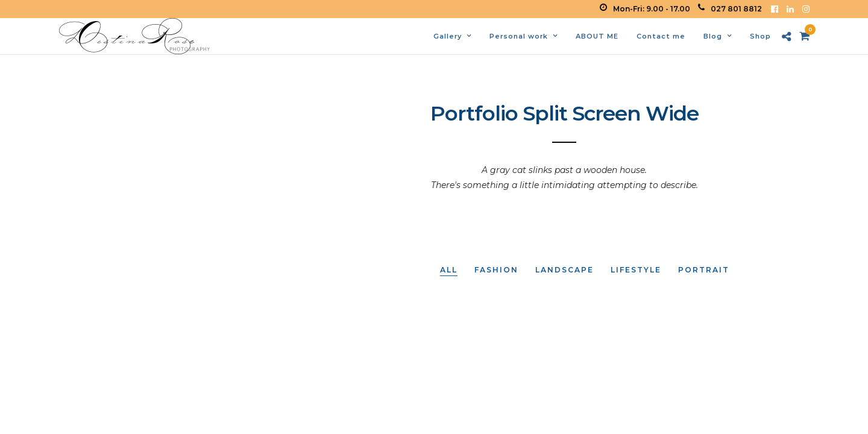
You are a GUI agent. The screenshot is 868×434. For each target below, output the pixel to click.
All (449, 270)
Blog (713, 36)
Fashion (496, 270)
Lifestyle (636, 270)
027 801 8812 (730, 9)
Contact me (661, 36)
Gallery (448, 36)
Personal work (519, 36)
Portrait (704, 270)
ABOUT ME (597, 36)
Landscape (565, 270)
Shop (760, 36)
